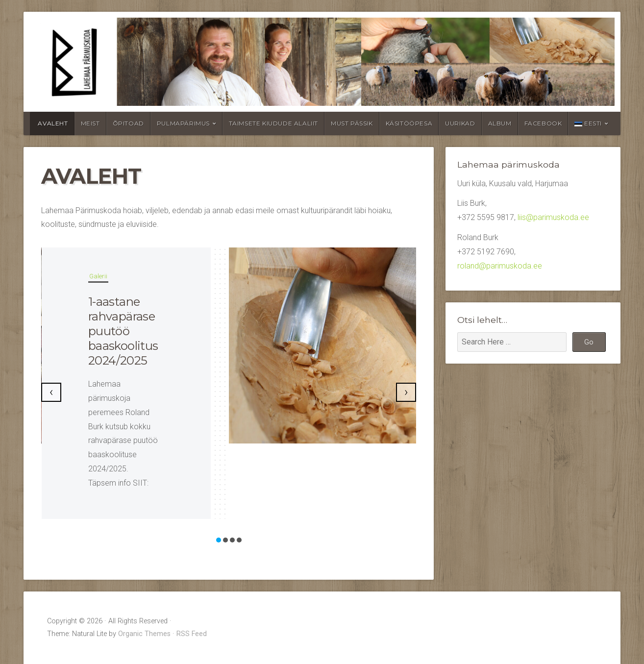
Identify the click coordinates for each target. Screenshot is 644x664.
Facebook (543, 123)
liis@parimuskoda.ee (553, 217)
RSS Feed (192, 634)
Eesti (588, 123)
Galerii (98, 276)
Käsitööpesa (409, 123)
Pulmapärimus (183, 123)
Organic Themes (144, 634)
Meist (90, 123)
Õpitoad (128, 123)
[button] (219, 540)
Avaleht (53, 123)
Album (500, 123)
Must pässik (352, 123)
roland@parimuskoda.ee (500, 266)
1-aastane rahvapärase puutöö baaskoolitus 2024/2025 (123, 331)
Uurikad (460, 123)
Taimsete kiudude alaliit (273, 123)
